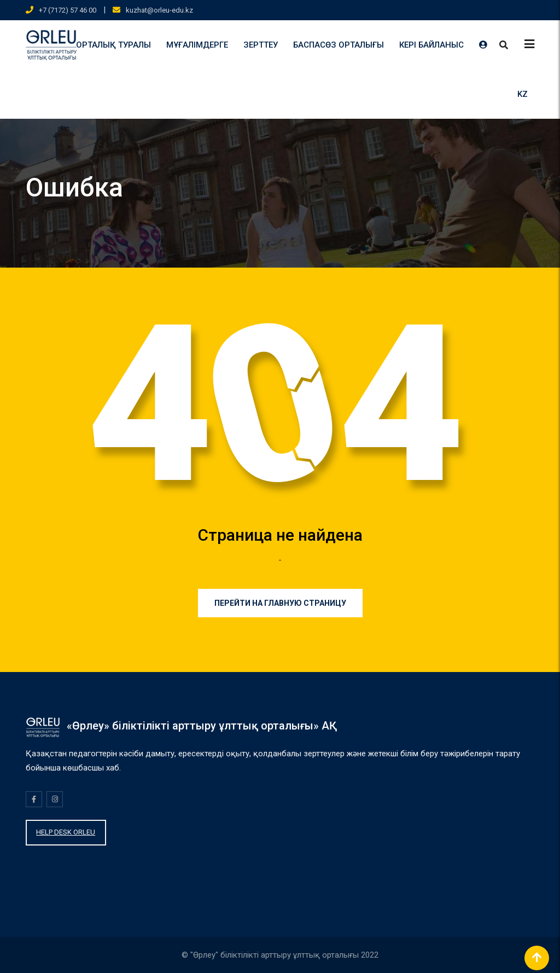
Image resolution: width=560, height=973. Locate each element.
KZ (523, 94)
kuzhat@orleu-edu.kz (159, 10)
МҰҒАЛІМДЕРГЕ (197, 45)
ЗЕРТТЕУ (261, 45)
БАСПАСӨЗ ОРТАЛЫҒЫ (339, 45)
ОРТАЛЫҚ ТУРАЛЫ (113, 45)
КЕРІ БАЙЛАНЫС (431, 45)
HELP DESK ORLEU (66, 832)
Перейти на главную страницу (280, 603)
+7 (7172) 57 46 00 (68, 10)
